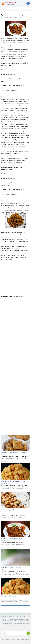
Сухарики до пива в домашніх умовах (13, 481)
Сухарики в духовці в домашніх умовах (14, 453)
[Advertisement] (15, 277)
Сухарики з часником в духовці (11, 567)
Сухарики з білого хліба (9, 596)
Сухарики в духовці (7, 510)
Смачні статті (4, 455)
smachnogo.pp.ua (17, 641)
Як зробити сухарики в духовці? (11, 539)
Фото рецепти (4, 483)
